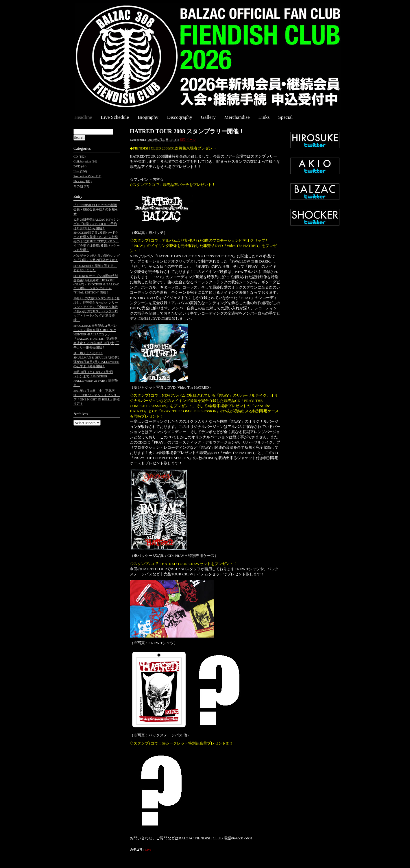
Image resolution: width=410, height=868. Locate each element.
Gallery (208, 117)
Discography (180, 117)
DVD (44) (80, 166)
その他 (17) (81, 186)
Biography (148, 117)
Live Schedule (115, 117)
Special (285, 117)
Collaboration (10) (85, 161)
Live (148, 849)
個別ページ (188, 140)
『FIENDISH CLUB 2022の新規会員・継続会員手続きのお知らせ (96, 209)
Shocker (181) (83, 181)
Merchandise (237, 117)
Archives (81, 414)
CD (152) (80, 156)
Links (264, 117)
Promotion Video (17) (87, 176)
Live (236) (80, 171)
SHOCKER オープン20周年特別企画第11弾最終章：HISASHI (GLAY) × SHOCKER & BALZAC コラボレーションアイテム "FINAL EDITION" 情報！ (96, 284)
